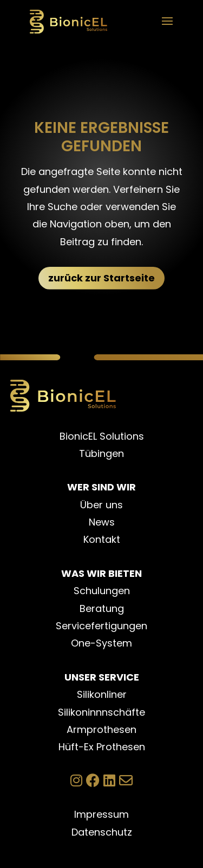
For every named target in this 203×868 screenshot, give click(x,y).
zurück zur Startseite (101, 278)
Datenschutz (102, 832)
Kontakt (102, 539)
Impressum (101, 814)
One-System (101, 643)
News (102, 522)
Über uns (101, 505)
